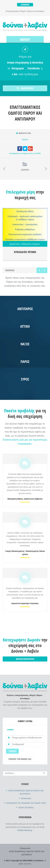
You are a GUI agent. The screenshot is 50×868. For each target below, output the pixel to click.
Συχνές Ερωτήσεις (26, 807)
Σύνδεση (10, 730)
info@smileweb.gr (25, 830)
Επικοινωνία (26, 798)
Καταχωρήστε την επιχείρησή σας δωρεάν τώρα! (26, 803)
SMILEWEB (28, 861)
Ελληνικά (25, 5)
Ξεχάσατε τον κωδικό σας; (20, 759)
